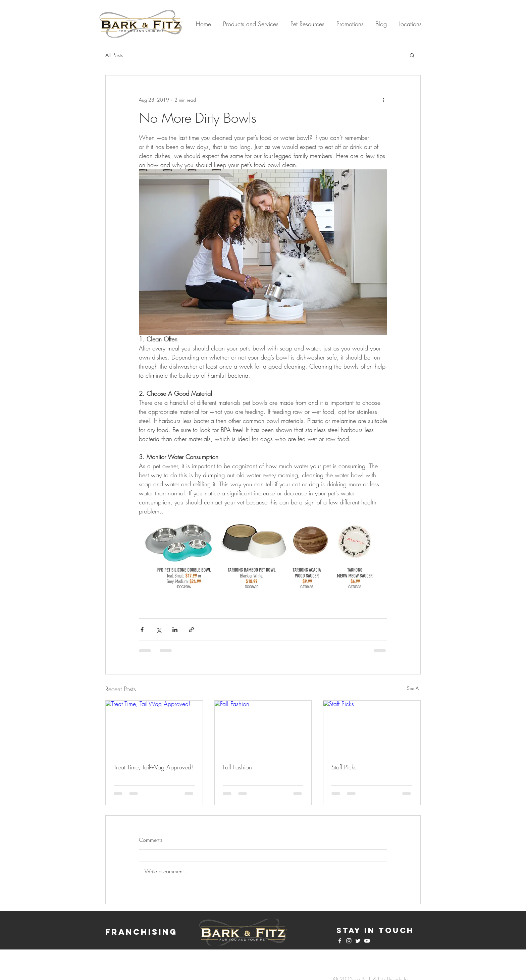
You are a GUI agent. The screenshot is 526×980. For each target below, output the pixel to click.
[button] (412, 55)
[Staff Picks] (372, 728)
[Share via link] (191, 630)
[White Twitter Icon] (358, 941)
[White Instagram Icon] (349, 941)
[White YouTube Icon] (367, 941)
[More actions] (383, 100)
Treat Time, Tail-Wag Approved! (153, 767)
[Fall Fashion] (263, 728)
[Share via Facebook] (142, 630)
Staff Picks (344, 767)
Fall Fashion (237, 767)
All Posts (114, 55)
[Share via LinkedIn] (175, 630)
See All (414, 688)
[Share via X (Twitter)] (159, 630)
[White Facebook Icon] (340, 941)
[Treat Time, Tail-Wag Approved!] (154, 728)
